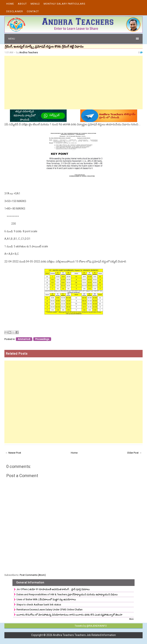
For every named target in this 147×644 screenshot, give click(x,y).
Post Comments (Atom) (33, 575)
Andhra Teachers (29, 52)
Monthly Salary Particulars (65, 4)
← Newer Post (13, 453)
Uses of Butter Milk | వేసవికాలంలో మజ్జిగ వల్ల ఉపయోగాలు (46, 599)
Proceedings (42, 339)
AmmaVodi (24, 339)
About (22, 4)
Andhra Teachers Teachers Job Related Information (84, 635)
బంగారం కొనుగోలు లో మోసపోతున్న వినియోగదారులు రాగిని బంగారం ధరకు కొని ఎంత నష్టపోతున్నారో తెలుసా (69, 615)
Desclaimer (15, 11)
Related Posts (17, 354)
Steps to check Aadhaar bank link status (39, 605)
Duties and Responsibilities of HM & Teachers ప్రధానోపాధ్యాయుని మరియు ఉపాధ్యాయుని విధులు (67, 594)
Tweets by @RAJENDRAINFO (91, 626)
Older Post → (134, 453)
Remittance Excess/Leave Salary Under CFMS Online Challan (49, 610)
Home (10, 4)
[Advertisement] (73, 83)
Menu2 (35, 4)
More (131, 619)
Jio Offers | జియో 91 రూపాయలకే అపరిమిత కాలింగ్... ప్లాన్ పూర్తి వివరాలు (53, 589)
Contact (33, 11)
